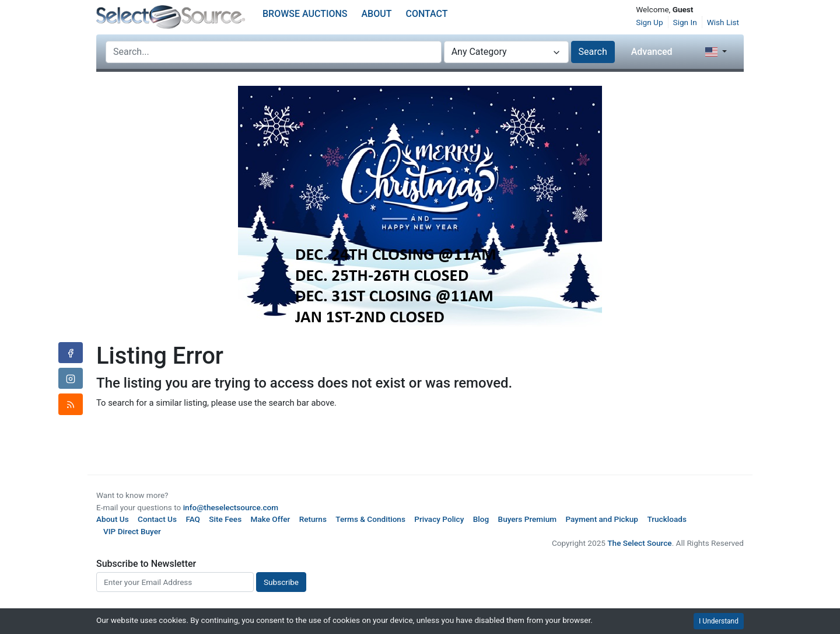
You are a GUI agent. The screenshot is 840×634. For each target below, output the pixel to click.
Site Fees (225, 519)
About (377, 14)
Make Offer (271, 519)
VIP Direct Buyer (132, 531)
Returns (313, 519)
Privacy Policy (439, 519)
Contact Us (157, 519)
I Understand (719, 621)
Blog (481, 519)
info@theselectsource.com (231, 507)
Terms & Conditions (370, 519)
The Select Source (639, 543)
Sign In (685, 22)
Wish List (723, 22)
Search (593, 52)
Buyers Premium (528, 519)
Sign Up (649, 22)
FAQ (193, 519)
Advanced (652, 52)
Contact (426, 14)
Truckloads (667, 519)
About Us (113, 519)
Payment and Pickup (602, 519)
